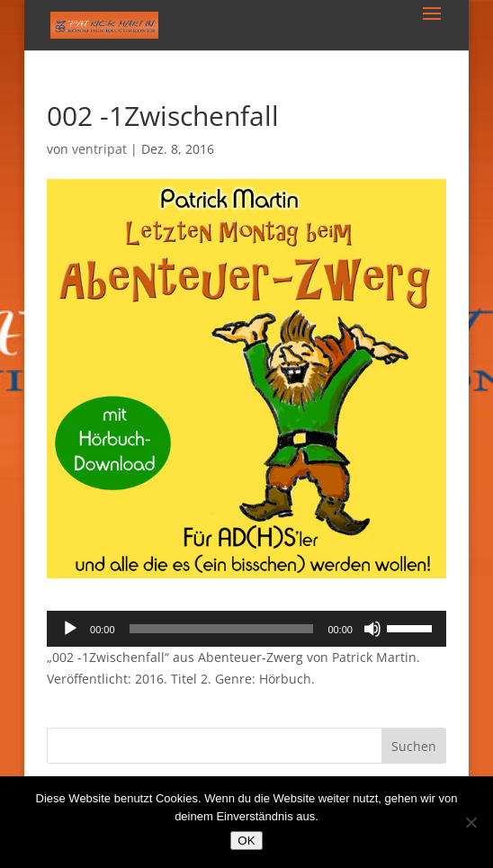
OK (246, 841)
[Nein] (471, 822)
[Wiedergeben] (70, 629)
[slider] (222, 629)
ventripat (99, 149)
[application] (246, 629)
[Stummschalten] (372, 629)
